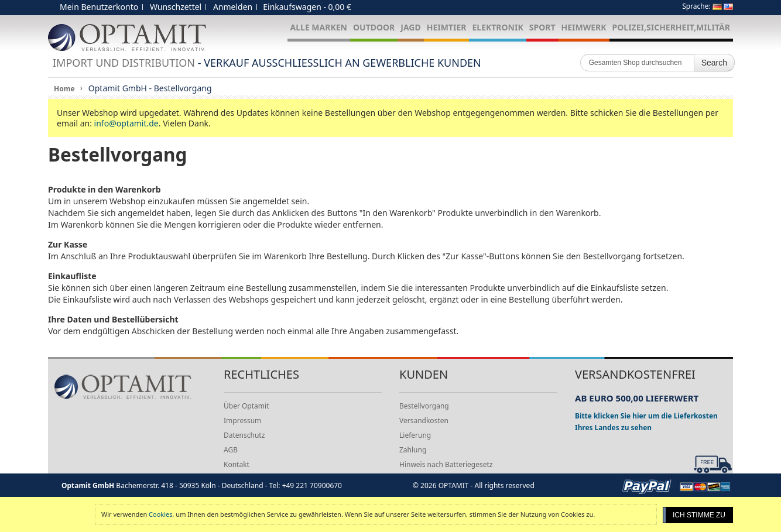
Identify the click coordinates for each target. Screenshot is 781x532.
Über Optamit (246, 406)
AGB (231, 450)
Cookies (160, 514)
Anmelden (233, 7)
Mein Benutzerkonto (99, 7)
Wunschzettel (176, 7)
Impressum (242, 421)
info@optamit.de (126, 123)
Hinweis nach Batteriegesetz (446, 464)
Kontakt (237, 464)
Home (64, 89)
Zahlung (413, 450)
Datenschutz (244, 435)
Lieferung (415, 435)
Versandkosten (424, 421)
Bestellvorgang (424, 406)
